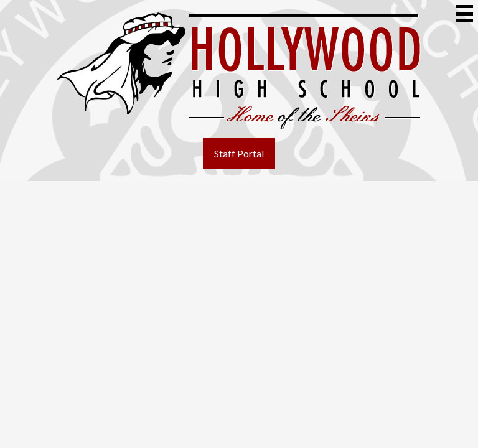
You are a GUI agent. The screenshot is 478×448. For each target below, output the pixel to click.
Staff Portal (239, 153)
